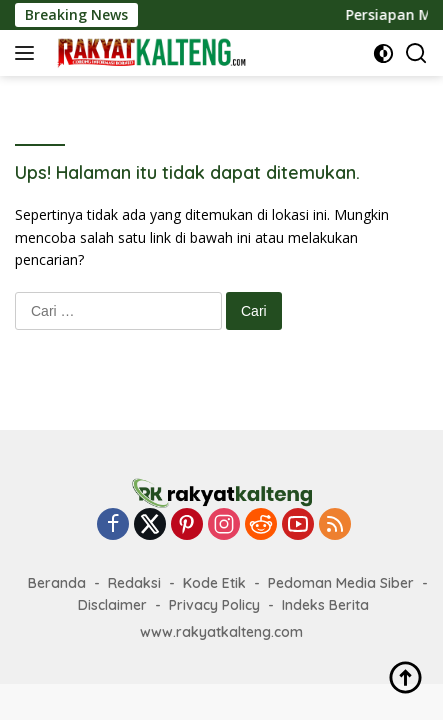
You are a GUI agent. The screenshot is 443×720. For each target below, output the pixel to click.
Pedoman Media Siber (341, 583)
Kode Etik (214, 583)
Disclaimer (112, 605)
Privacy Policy (214, 605)
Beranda (57, 583)
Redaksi (134, 583)
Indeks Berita (325, 605)
